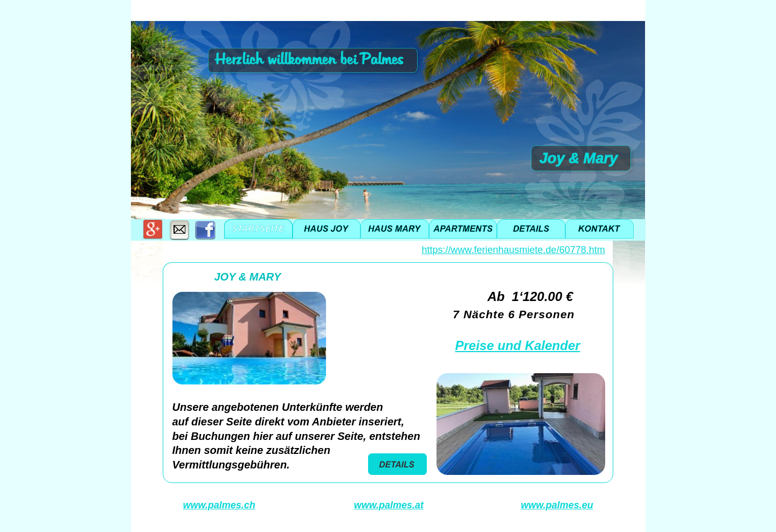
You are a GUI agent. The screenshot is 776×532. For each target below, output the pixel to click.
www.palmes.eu (557, 505)
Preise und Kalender (518, 345)
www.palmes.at (389, 505)
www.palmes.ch (219, 505)
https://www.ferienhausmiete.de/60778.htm (514, 250)
